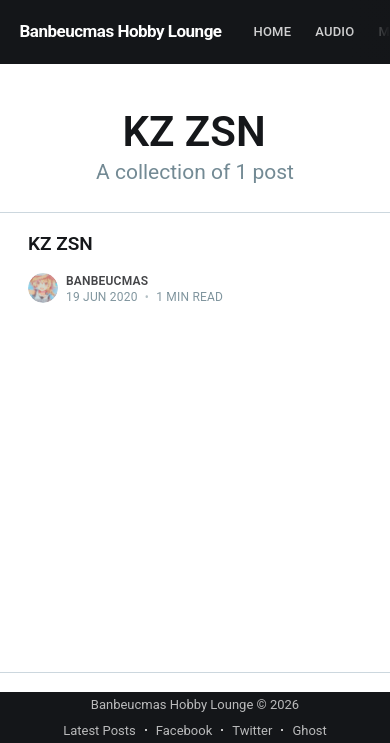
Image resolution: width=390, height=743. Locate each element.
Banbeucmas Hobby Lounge (121, 31)
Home (273, 31)
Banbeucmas (107, 281)
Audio (334, 31)
